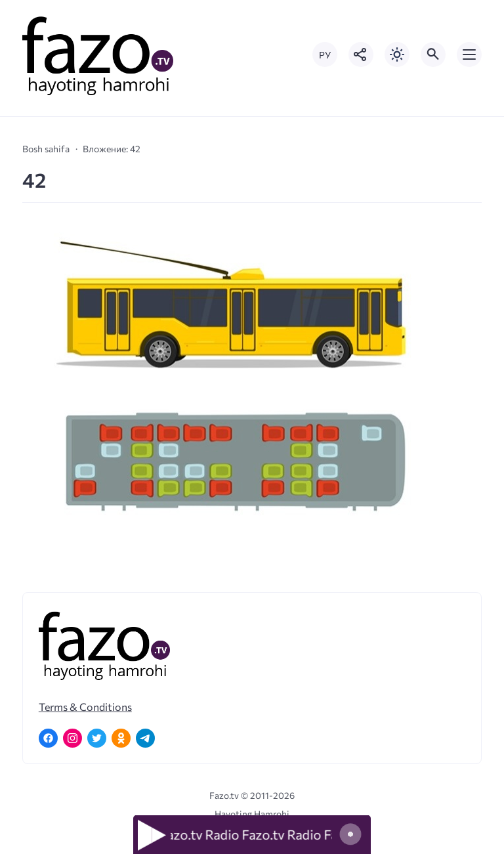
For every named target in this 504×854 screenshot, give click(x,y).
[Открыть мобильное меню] (469, 54)
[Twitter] (97, 738)
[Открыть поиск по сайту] (433, 54)
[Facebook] (48, 738)
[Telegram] (145, 738)
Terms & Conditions (85, 707)
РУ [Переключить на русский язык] (325, 55)
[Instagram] (73, 738)
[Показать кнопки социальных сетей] (361, 54)
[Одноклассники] (121, 738)
